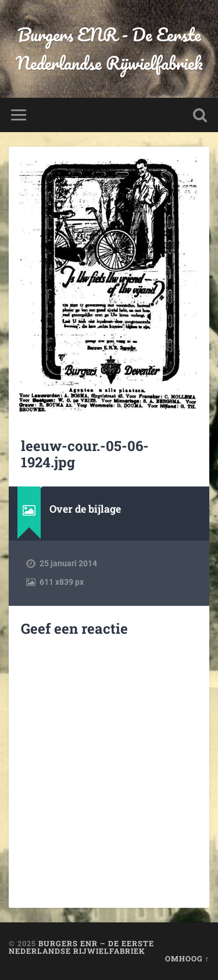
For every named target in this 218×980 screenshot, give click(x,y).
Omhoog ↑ (187, 958)
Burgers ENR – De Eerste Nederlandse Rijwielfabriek (81, 947)
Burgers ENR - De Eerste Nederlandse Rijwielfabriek (109, 49)
